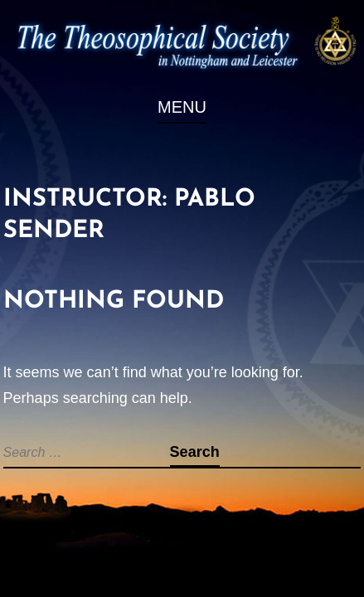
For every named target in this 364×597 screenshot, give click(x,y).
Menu (182, 107)
